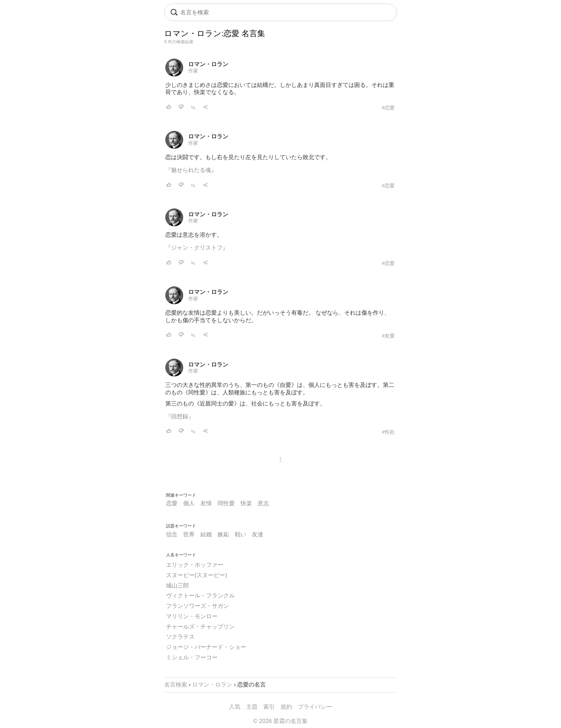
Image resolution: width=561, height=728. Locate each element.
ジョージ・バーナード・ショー (206, 647)
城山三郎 (177, 586)
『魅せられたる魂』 (191, 170)
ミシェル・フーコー (192, 657)
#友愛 (388, 336)
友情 (206, 503)
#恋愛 (388, 108)
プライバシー (315, 707)
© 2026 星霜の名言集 (280, 721)
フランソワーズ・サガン (197, 606)
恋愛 (172, 503)
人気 (235, 707)
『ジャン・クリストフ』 (197, 248)
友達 (258, 534)
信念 (172, 534)
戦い (240, 534)
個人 (189, 503)
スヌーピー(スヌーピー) (197, 575)
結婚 (206, 534)
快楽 (246, 503)
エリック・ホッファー (195, 565)
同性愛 (226, 503)
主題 (252, 707)
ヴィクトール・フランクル (200, 596)
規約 (286, 707)
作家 (193, 71)
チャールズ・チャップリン (200, 627)
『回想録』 (180, 416)
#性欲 (388, 432)
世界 (189, 534)
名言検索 (176, 685)
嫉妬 (223, 534)
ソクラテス (180, 637)
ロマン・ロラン (208, 64)
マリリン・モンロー (192, 616)
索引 (269, 707)
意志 (263, 503)
